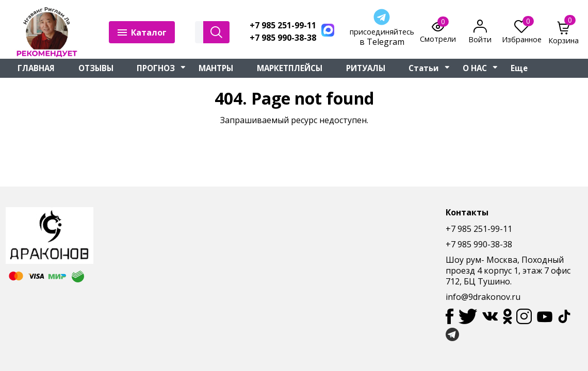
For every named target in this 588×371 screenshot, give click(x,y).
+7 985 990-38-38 (283, 38)
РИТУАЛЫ (366, 68)
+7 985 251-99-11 (283, 26)
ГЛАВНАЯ (36, 68)
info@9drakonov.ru (483, 297)
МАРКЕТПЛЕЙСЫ (290, 68)
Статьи (424, 68)
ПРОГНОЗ (156, 68)
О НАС (475, 68)
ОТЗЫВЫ (96, 68)
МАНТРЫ (216, 68)
